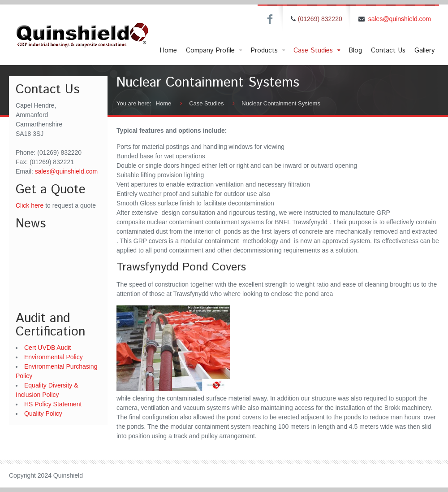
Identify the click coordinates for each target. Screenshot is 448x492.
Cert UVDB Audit (47, 348)
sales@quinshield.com (400, 19)
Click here (30, 205)
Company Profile (215, 51)
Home (168, 50)
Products (269, 51)
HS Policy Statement (53, 404)
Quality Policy (43, 414)
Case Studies (318, 51)
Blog (355, 50)
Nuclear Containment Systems (281, 103)
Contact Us (388, 50)
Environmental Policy (54, 357)
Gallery (424, 50)
